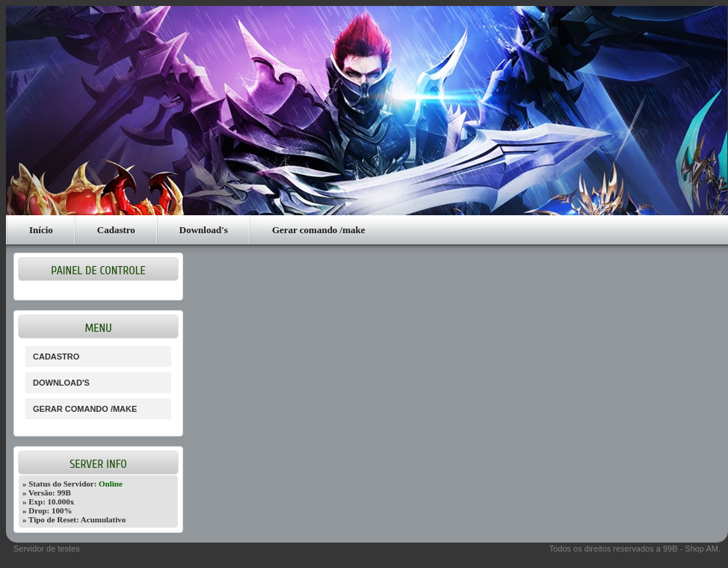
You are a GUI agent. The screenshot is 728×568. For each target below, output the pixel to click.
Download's (204, 230)
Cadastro (116, 230)
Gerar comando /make (319, 230)
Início (41, 230)
